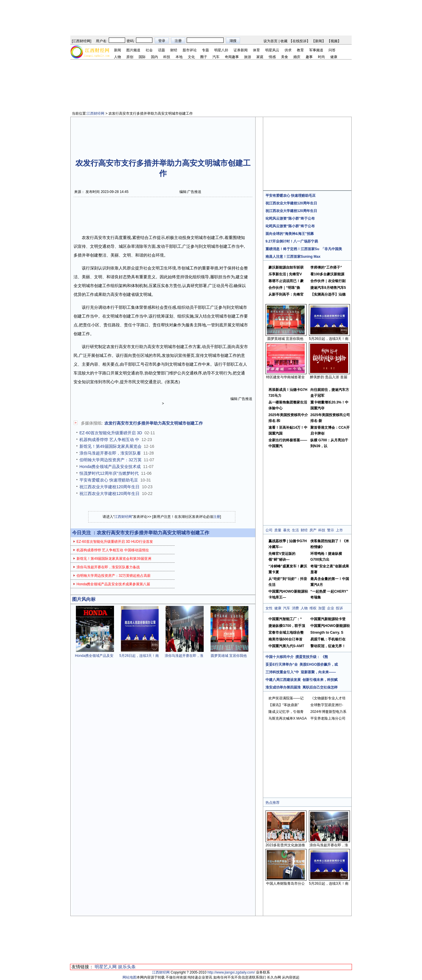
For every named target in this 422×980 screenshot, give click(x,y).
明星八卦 (221, 50)
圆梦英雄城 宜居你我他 (229, 656)
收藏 (284, 41)
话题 (161, 50)
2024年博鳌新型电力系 (328, 712)
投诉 (339, 608)
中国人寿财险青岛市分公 (285, 884)
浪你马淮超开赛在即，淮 (184, 656)
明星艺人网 (106, 967)
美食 (285, 57)
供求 (288, 50)
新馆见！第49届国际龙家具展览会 (110, 446)
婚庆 (297, 57)
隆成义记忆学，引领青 (286, 712)
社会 (149, 50)
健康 (334, 57)
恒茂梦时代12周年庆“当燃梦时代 (109, 473)
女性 (269, 608)
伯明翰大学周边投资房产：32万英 (110, 460)
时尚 (321, 57)
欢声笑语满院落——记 (286, 698)
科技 (167, 57)
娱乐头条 (127, 967)
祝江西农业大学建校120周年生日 (109, 487)
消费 (295, 608)
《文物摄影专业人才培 (328, 698)
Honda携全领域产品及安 (94, 656)
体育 (256, 50)
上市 (339, 530)
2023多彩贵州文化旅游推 (285, 845)
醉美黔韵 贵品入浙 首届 (329, 377)
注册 (217, 517)
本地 (179, 57)
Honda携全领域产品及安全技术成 (110, 467)
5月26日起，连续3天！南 (139, 656)
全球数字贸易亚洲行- (327, 705)
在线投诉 (300, 41)
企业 (331, 608)
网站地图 (130, 977)
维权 (313, 608)
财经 (174, 50)
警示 (331, 530)
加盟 (322, 608)
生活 (295, 530)
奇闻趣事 (232, 57)
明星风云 (272, 50)
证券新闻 (241, 50)
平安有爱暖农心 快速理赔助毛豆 (109, 480)
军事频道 (316, 50)
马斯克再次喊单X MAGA (288, 718)
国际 (142, 57)
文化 (191, 57)
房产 (313, 530)
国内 (154, 57)
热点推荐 (273, 803)
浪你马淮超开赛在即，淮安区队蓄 (110, 453)
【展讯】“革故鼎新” (284, 705)
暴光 (287, 530)
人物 (118, 57)
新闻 (319, 41)
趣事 (309, 57)
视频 (334, 41)
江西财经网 (81, 41)
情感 (272, 57)
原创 (130, 57)
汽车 (216, 57)
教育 (300, 50)
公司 (269, 530)
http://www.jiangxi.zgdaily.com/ (231, 972)
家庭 (260, 57)
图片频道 (133, 50)
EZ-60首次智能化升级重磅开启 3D (111, 433)
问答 (332, 50)
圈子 (204, 57)
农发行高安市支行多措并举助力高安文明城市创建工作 (154, 423)
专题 (205, 50)
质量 (278, 530)
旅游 (248, 57)
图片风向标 (84, 599)
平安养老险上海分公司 (328, 718)
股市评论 (190, 50)
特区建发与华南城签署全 (285, 377)
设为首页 (270, 41)
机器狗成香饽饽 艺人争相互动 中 (109, 440)
